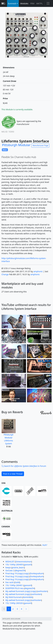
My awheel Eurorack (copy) (18, 594)
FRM (32, 3)
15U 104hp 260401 (14, 585)
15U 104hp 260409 (14, 565)
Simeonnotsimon (23, 562)
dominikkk (28, 597)
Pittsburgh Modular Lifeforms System (9, 432)
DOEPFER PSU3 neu (15, 588)
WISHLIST (10, 562)
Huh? (45, 545)
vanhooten (42, 591)
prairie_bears (18, 567)
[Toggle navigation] (48, 3)
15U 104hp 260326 (14, 603)
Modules (24, 3)
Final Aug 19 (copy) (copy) (17, 573)
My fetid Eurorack (14, 597)
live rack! (10, 582)
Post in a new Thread (13, 474)
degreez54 (20, 570)
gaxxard (28, 565)
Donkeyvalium (37, 573)
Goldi (17, 582)
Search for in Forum (24, 466)
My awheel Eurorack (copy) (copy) (21, 591)
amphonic (38, 271)
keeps (8, 567)
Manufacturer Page (40, 145)
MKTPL (40, 3)
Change (5, 274)
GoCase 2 (10, 570)
